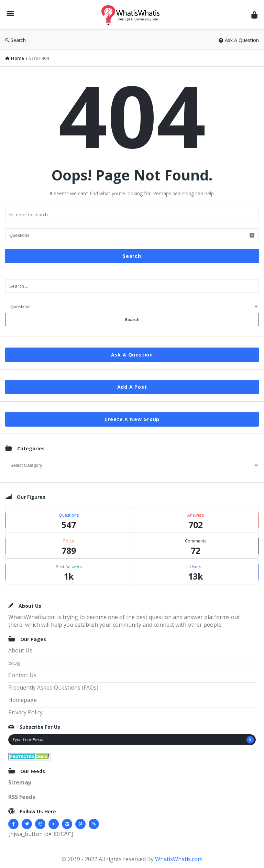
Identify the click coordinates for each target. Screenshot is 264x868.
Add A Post (132, 387)
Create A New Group (132, 419)
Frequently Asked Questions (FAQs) (53, 688)
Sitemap (20, 782)
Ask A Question (239, 40)
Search (15, 40)
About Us (20, 650)
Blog (14, 663)
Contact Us (22, 675)
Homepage (23, 700)
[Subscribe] (250, 740)
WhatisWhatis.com (179, 859)
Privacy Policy (25, 712)
